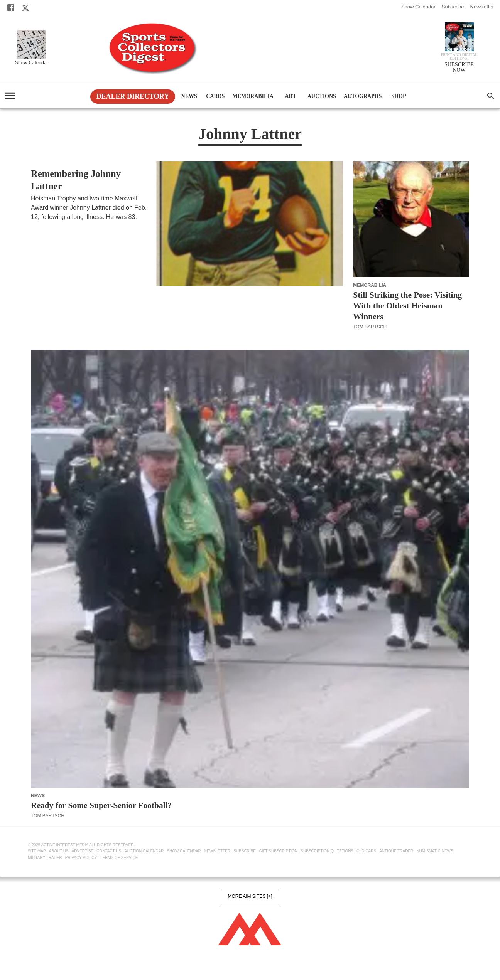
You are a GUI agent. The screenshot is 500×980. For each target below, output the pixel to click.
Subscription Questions (327, 851)
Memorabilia (253, 97)
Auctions (322, 97)
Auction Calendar (144, 851)
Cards (215, 97)
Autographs (363, 97)
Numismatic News (435, 851)
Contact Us (109, 851)
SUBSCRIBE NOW (459, 67)
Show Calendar (418, 7)
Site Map (37, 851)
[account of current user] (10, 96)
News (189, 97)
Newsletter (482, 7)
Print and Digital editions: (459, 57)
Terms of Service (119, 858)
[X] (25, 8)
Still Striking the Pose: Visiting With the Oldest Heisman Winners (407, 306)
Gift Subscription (278, 851)
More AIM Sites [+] (250, 896)
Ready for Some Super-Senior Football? (101, 805)
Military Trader (45, 858)
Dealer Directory (133, 96)
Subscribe (453, 7)
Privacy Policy (81, 858)
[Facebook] (11, 8)
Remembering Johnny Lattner (76, 180)
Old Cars (366, 851)
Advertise (83, 851)
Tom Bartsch (48, 226)
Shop (399, 97)
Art (291, 97)
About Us (59, 851)
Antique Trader (396, 851)
